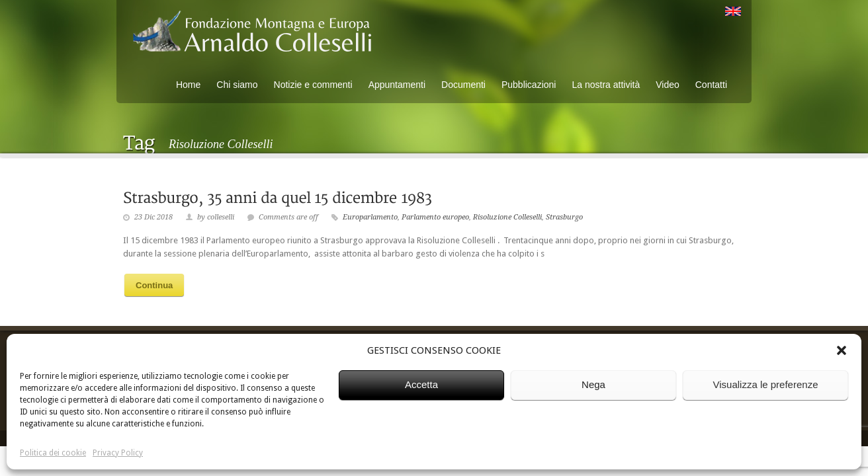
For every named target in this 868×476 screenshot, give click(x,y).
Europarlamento (370, 217)
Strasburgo (564, 217)
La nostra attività (606, 85)
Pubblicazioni (529, 85)
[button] (842, 350)
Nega (593, 384)
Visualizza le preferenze (766, 384)
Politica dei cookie (53, 453)
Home (188, 85)
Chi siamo (237, 85)
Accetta (421, 384)
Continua (154, 285)
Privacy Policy (118, 453)
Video (668, 85)
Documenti (463, 85)
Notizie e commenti (313, 85)
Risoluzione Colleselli (507, 217)
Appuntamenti (397, 85)
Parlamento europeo (435, 217)
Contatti (711, 85)
